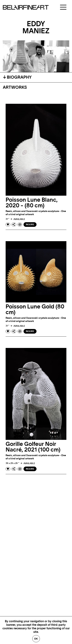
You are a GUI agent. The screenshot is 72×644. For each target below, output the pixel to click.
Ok (36, 639)
